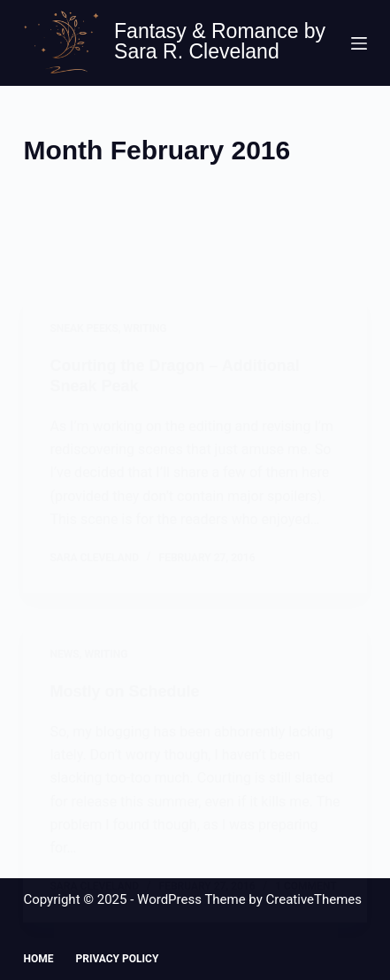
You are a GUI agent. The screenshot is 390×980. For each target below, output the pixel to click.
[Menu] (359, 43)
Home (38, 959)
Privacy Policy (117, 959)
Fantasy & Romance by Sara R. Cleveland (220, 41)
